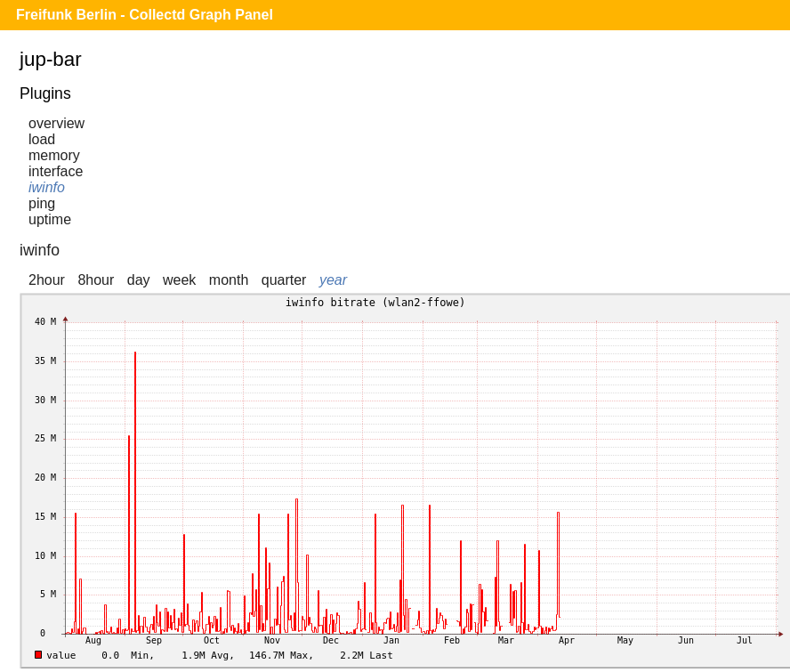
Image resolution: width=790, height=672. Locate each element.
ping (42, 203)
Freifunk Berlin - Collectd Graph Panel (145, 15)
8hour (96, 280)
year (333, 280)
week (179, 280)
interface (56, 171)
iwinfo (47, 187)
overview (56, 123)
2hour (47, 280)
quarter (284, 280)
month (229, 280)
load (42, 139)
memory (54, 155)
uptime (50, 219)
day (139, 280)
